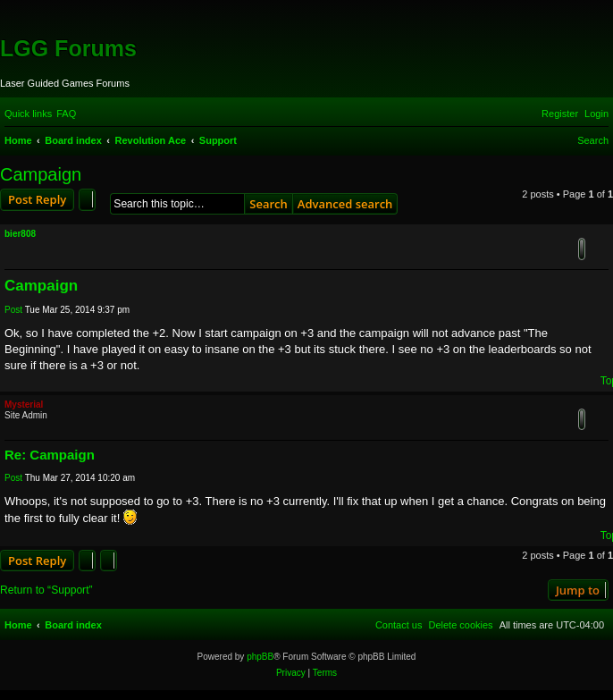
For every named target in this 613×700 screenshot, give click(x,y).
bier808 (20, 234)
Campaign (41, 174)
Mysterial (24, 405)
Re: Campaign (50, 455)
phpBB (260, 657)
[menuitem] (66, 114)
